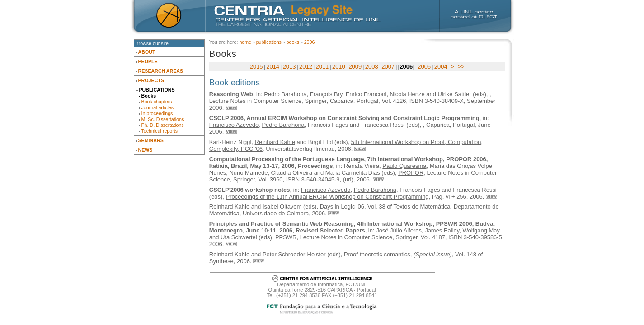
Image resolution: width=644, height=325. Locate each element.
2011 (322, 67)
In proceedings (157, 113)
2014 (273, 67)
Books (149, 96)
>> (461, 67)
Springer (315, 101)
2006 (310, 42)
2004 (441, 67)
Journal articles (158, 107)
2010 (339, 67)
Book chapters (157, 102)
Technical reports (160, 131)
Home (245, 42)
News (146, 150)
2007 (388, 67)
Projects (151, 80)
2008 (372, 67)
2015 (256, 67)
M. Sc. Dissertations (163, 119)
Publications (157, 90)
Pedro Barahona (285, 94)
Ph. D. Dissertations (163, 125)
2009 (355, 67)
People (148, 61)
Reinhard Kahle (275, 142)
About (147, 52)
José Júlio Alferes (399, 230)
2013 (289, 67)
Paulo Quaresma (404, 166)
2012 (306, 67)
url (348, 179)
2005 (424, 67)
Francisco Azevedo (234, 125)
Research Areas (161, 71)
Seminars (151, 140)
